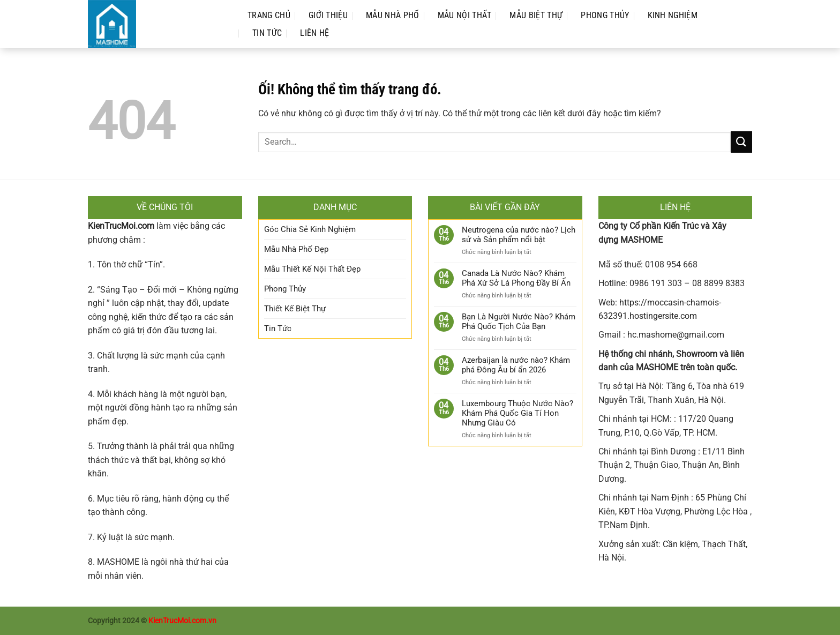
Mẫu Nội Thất (465, 15)
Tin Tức (267, 33)
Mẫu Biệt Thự (536, 15)
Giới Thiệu (328, 15)
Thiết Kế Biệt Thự (295, 309)
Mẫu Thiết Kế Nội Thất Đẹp (312, 269)
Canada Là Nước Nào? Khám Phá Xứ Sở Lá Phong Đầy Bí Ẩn (516, 278)
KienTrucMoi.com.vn (182, 621)
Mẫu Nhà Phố (393, 15)
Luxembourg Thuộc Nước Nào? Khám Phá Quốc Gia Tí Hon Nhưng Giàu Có (517, 413)
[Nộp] (741, 142)
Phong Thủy (605, 15)
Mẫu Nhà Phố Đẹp (296, 249)
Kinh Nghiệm (673, 15)
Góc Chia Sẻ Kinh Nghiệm (310, 229)
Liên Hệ (314, 33)
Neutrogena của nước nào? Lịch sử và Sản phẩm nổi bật (519, 235)
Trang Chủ (269, 15)
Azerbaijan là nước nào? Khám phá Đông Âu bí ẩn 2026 (516, 365)
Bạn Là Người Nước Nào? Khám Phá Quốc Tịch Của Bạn (519, 322)
